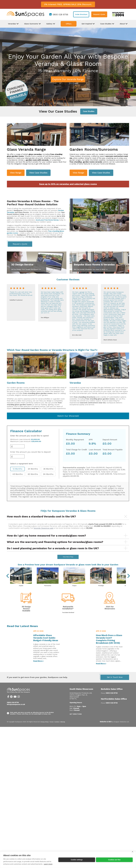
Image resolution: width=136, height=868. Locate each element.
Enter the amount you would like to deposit (30, 452)
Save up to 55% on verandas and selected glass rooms (68, 184)
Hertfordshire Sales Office (114, 705)
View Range (16, 173)
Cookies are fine (114, 860)
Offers (69, 24)
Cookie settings (77, 860)
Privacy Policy (44, 727)
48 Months (18, 474)
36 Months (48, 469)
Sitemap (63, 727)
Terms (51, 727)
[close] (132, 852)
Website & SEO (106, 727)
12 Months (18, 469)
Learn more (48, 864)
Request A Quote (99, 14)
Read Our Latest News (22, 632)
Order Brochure (81, 14)
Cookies (57, 727)
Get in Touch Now (115, 683)
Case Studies (89, 111)
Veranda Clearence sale (43, 528)
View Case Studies (38, 173)
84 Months (48, 474)
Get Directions (76, 720)
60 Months (33, 474)
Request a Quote (20, 244)
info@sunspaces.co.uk (16, 710)
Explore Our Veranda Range (68, 79)
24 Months (33, 469)
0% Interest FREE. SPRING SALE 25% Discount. (68, 4)
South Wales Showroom (81, 695)
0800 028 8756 (60, 15)
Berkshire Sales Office (112, 695)
